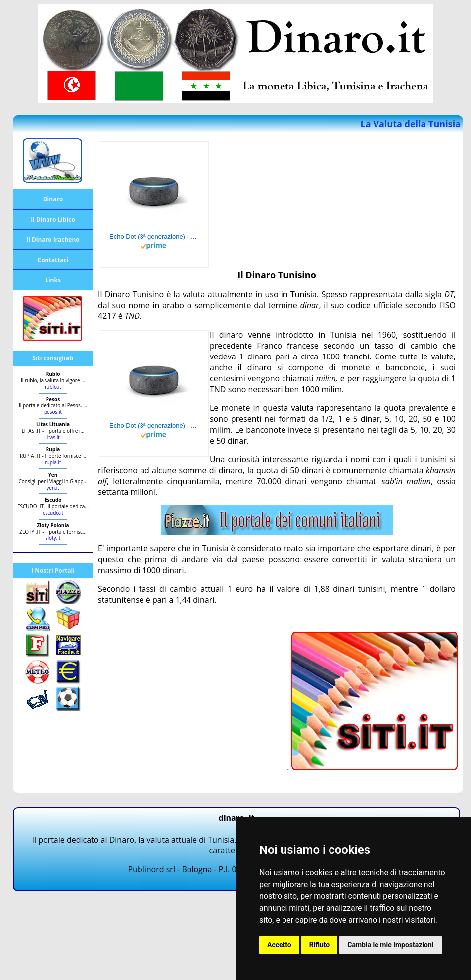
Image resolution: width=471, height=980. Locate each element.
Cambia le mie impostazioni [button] (390, 945)
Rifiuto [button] (320, 945)
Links (53, 280)
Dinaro (53, 199)
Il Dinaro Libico (53, 219)
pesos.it (53, 412)
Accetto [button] (279, 945)
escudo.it (53, 513)
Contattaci (53, 260)
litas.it (53, 437)
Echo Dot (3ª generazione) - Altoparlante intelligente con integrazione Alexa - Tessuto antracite (154, 237)
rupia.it (53, 462)
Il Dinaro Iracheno (53, 240)
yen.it (53, 488)
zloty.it (53, 538)
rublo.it (53, 387)
